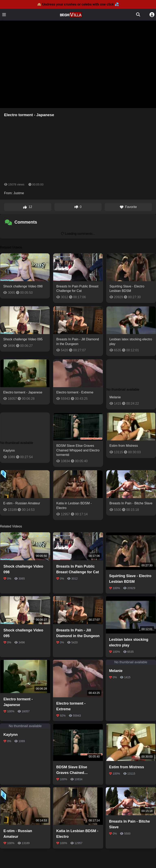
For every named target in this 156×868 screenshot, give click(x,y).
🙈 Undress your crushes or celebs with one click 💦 (78, 4)
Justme (19, 193)
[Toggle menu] (4, 15)
